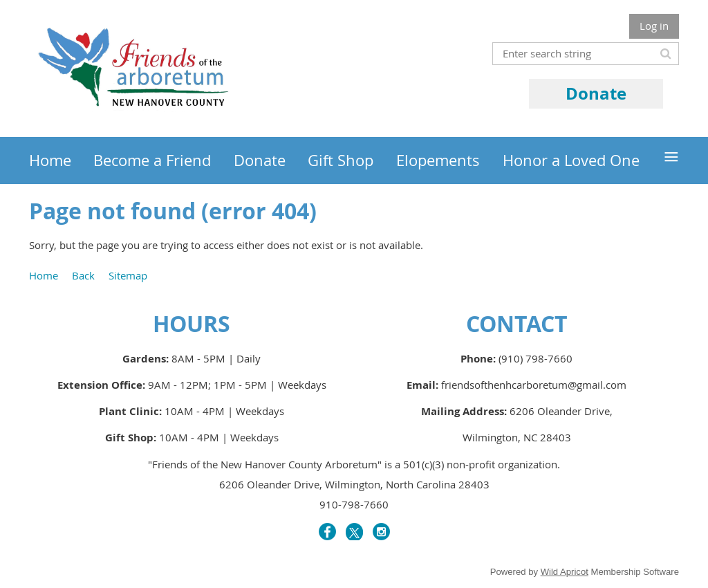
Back (83, 275)
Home (44, 275)
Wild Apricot (565, 572)
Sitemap (128, 275)
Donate (596, 93)
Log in (654, 26)
